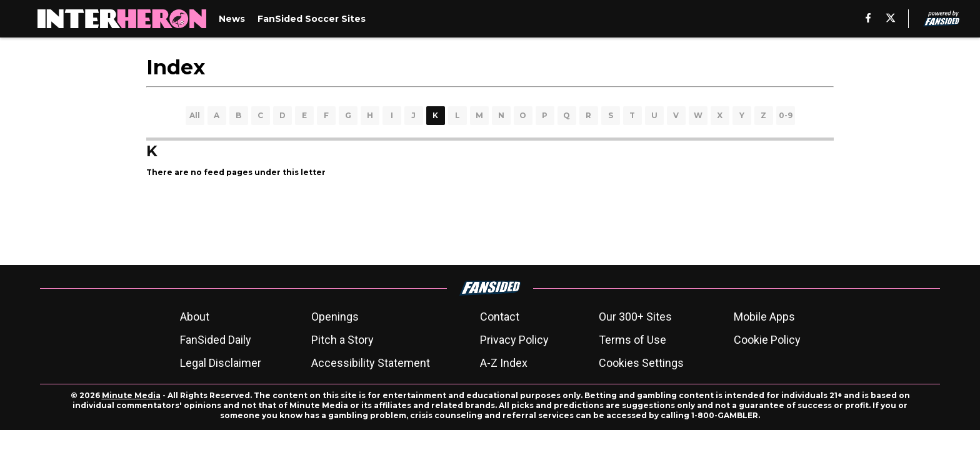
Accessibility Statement (371, 363)
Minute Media (131, 395)
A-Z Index (504, 363)
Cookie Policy (767, 340)
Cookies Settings (641, 363)
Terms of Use (632, 340)
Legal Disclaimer (221, 363)
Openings (335, 317)
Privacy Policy (514, 340)
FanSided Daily (216, 340)
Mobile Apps (764, 317)
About (195, 317)
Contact (500, 317)
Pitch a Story (342, 340)
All (195, 115)
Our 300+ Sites (635, 317)
